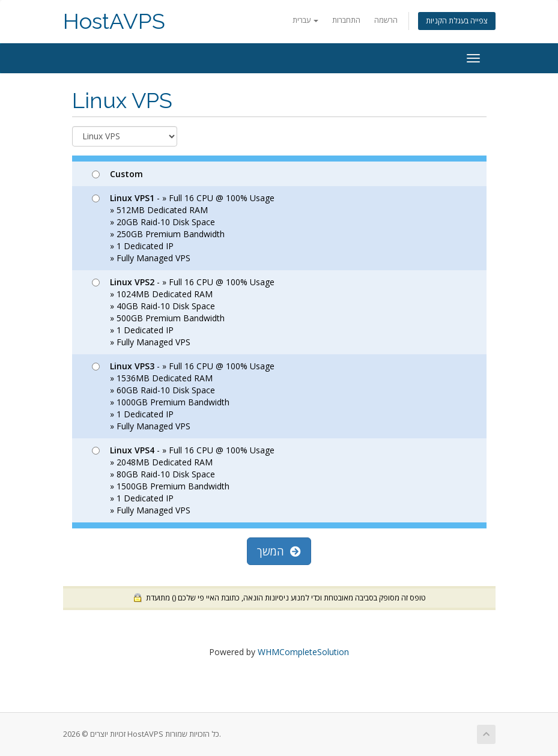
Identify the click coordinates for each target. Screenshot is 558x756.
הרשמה (386, 20)
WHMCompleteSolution (303, 652)
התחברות (346, 20)
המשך (279, 551)
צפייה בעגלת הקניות (457, 21)
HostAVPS (114, 21)
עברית (305, 20)
